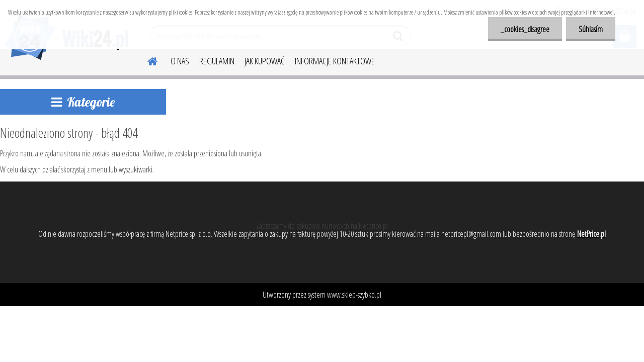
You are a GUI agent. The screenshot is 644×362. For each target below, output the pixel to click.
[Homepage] (146, 60)
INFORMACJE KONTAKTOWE (335, 61)
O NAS (180, 61)
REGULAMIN (217, 61)
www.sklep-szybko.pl (354, 295)
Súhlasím (591, 29)
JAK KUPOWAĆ (265, 61)
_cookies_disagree (525, 29)
